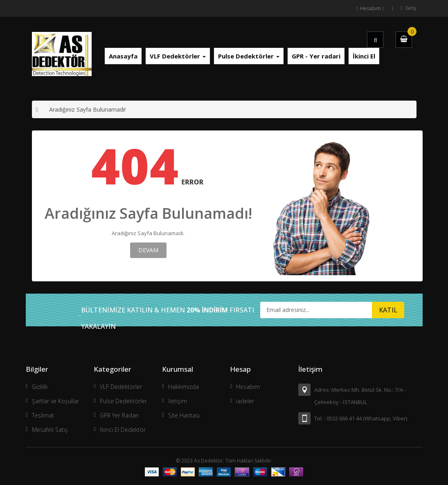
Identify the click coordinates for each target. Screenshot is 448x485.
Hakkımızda (183, 387)
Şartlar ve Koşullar (55, 401)
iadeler (245, 401)
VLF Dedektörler (121, 387)
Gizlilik (40, 387)
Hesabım (248, 387)
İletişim (178, 401)
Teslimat (43, 415)
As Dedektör (208, 461)
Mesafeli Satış (50, 430)
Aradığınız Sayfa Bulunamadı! (87, 109)
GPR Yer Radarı (119, 415)
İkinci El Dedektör (123, 430)
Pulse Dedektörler (123, 401)
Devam (148, 250)
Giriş (411, 8)
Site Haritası (184, 415)
